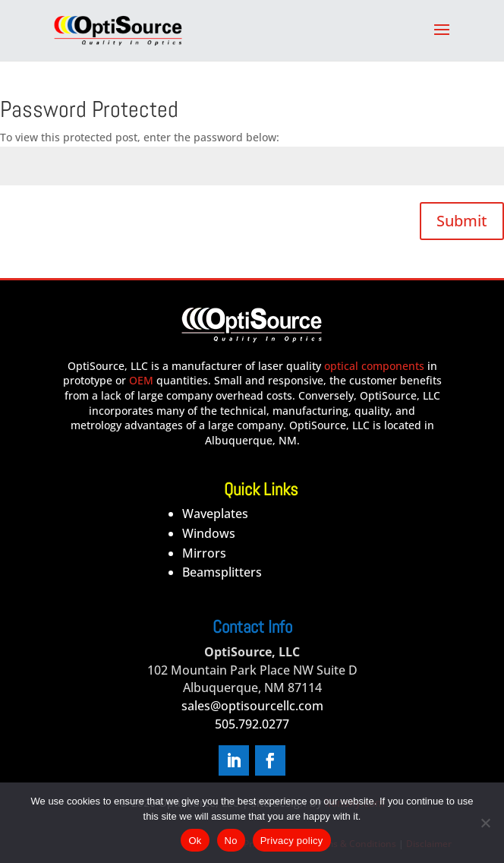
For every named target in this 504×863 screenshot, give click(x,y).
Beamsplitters (222, 572)
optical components (374, 366)
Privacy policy (292, 841)
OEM (141, 380)
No (231, 841)
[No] (485, 823)
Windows (209, 533)
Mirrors (204, 553)
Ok (195, 841)
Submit (462, 221)
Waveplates (215, 514)
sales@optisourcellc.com (252, 706)
